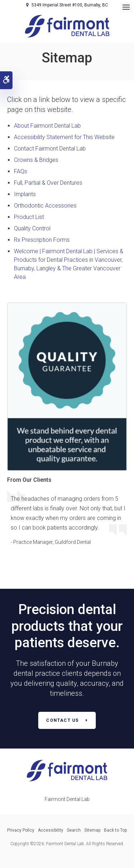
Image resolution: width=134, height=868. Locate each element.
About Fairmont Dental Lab (47, 126)
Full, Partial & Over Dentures (48, 183)
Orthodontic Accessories (45, 206)
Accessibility (51, 830)
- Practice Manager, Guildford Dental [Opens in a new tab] (51, 542)
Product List (29, 217)
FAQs (21, 171)
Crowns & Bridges (36, 160)
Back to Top (115, 830)
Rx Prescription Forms (42, 240)
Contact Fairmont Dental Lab (50, 149)
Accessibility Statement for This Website (64, 137)
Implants (25, 194)
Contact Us (62, 720)
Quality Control (32, 228)
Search (74, 830)
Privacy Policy (21, 830)
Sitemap (92, 830)
